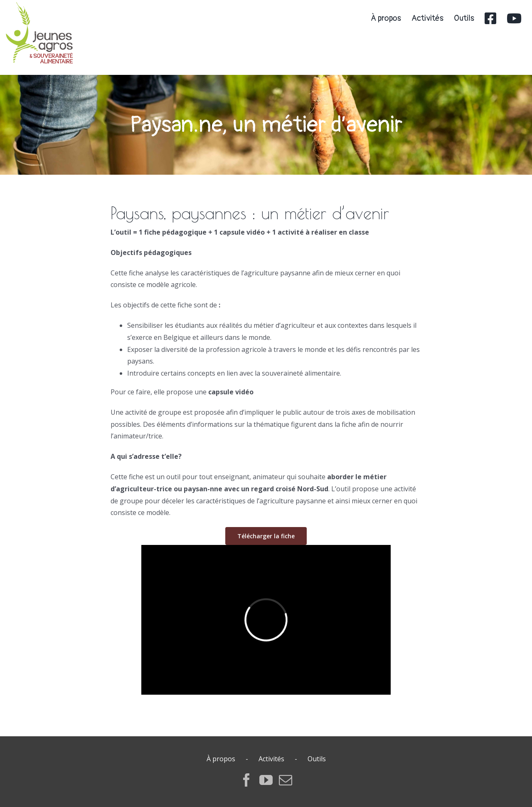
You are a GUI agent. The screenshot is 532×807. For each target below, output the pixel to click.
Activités (271, 759)
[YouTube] (266, 780)
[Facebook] (246, 780)
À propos (221, 759)
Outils (317, 759)
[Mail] (286, 780)
